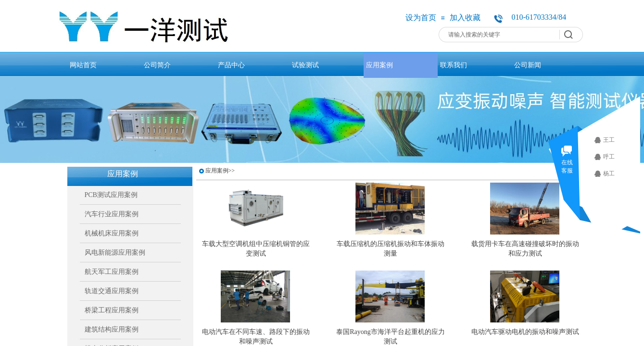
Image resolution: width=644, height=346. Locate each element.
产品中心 (231, 65)
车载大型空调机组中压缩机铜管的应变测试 (256, 249)
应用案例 (379, 65)
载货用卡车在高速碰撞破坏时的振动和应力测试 (525, 249)
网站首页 (83, 65)
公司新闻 (528, 65)
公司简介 (157, 65)
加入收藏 (465, 18)
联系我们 (454, 65)
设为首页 (421, 18)
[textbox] (501, 35)
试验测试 (305, 65)
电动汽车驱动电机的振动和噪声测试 (525, 332)
